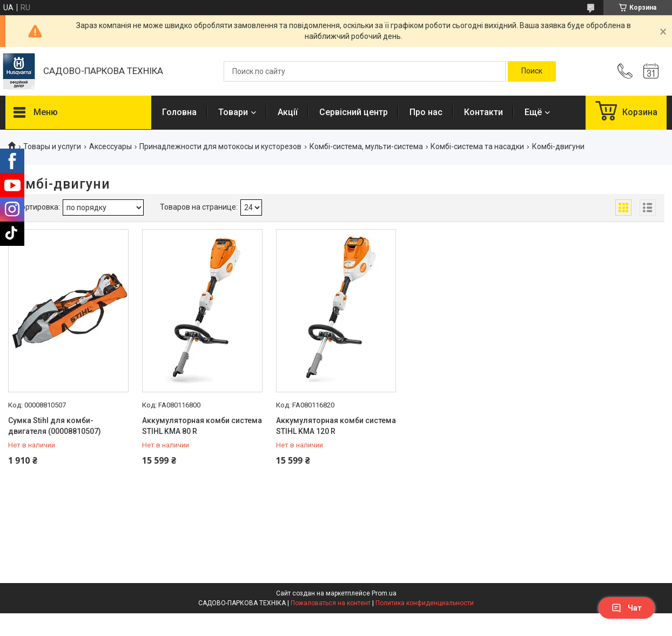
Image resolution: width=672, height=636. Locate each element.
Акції (288, 112)
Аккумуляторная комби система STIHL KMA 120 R (336, 426)
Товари (233, 112)
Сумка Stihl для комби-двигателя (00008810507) (55, 426)
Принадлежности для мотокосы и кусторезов (220, 146)
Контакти (483, 112)
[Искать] (532, 71)
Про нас (426, 112)
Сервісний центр (354, 112)
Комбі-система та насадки (477, 146)
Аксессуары (110, 146)
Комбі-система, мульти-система (366, 146)
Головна (179, 112)
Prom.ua (384, 593)
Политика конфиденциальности (425, 603)
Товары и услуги (52, 146)
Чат (627, 608)
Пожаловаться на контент (331, 603)
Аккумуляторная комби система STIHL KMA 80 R (202, 426)
